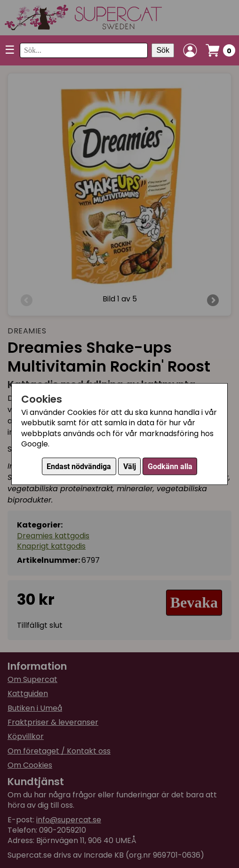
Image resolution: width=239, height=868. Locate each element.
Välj (130, 466)
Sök (163, 50)
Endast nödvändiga (79, 466)
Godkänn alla (170, 466)
